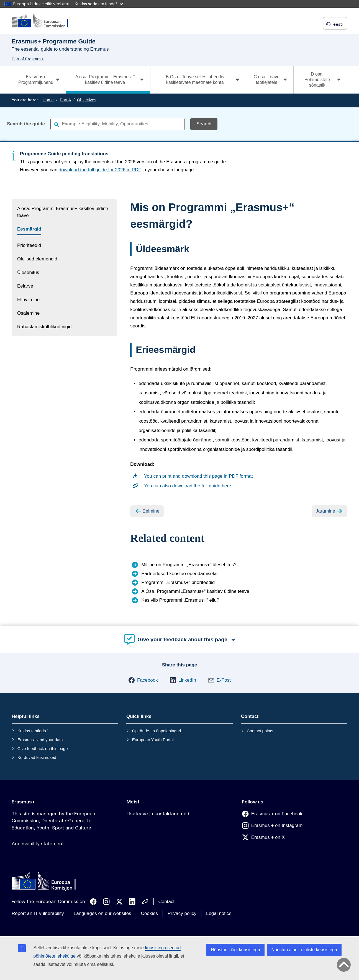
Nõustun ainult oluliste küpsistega (304, 950)
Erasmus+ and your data (40, 740)
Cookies (149, 913)
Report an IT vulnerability (38, 913)
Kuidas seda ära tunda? (99, 4)
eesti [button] (335, 24)
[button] (143, 680)
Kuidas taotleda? (33, 731)
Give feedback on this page (43, 748)
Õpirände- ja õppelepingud (157, 731)
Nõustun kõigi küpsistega (235, 950)
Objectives (87, 100)
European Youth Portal (153, 740)
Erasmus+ (23, 802)
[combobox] (118, 124)
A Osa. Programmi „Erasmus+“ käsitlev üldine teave (195, 591)
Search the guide (26, 124)
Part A (65, 100)
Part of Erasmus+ (28, 59)
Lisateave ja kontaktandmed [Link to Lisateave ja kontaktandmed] (158, 814)
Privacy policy (182, 913)
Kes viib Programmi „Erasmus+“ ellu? (180, 600)
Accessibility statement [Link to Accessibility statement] (38, 844)
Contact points (260, 731)
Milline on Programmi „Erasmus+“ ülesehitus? (189, 565)
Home (48, 100)
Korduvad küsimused (37, 757)
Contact (167, 902)
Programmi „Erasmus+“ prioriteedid (178, 582)
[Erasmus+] (43, 21)
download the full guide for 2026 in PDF (100, 170)
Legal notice (219, 913)
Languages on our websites (102, 913)
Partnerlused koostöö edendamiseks (179, 574)
